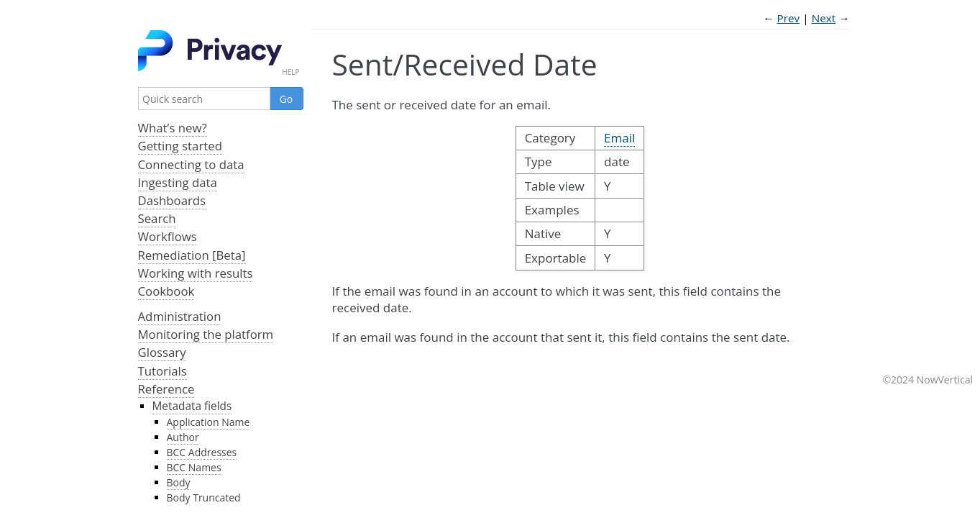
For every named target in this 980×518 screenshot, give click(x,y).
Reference (166, 389)
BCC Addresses (202, 452)
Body (179, 482)
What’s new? (173, 128)
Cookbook (166, 291)
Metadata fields (192, 406)
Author (183, 437)
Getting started (180, 146)
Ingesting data (178, 182)
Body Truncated (204, 497)
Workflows (168, 236)
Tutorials (162, 371)
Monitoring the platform (206, 334)
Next (824, 18)
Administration (180, 316)
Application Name (209, 422)
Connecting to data (191, 164)
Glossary (162, 352)
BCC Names (194, 467)
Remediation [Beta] (192, 255)
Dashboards (172, 200)
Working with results (196, 273)
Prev (789, 18)
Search (157, 218)
